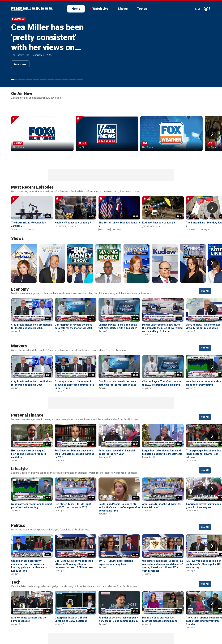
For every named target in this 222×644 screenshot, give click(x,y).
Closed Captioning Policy (123, 630)
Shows (123, 9)
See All (205, 264)
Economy (20, 262)
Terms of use (61, 630)
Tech (16, 555)
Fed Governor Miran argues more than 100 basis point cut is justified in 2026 (75, 427)
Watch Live (100, 9)
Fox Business (12, 631)
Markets (19, 319)
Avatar (206, 9)
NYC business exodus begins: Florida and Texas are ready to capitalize (29, 427)
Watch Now (20, 64)
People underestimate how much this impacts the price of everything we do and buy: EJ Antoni (162, 301)
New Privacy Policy (35, 630)
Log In (198, 9)
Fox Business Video (32, 9)
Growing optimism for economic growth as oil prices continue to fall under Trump (75, 358)
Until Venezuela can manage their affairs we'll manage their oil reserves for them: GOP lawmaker (74, 537)
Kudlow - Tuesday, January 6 (159, 195)
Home (76, 9)
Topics (142, 9)
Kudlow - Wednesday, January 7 (73, 195)
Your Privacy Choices (88, 630)
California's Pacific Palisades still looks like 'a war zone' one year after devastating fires (119, 480)
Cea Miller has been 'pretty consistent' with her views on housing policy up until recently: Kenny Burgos (47, 52)
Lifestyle (19, 441)
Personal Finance (27, 388)
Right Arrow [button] (212, 120)
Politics (18, 498)
